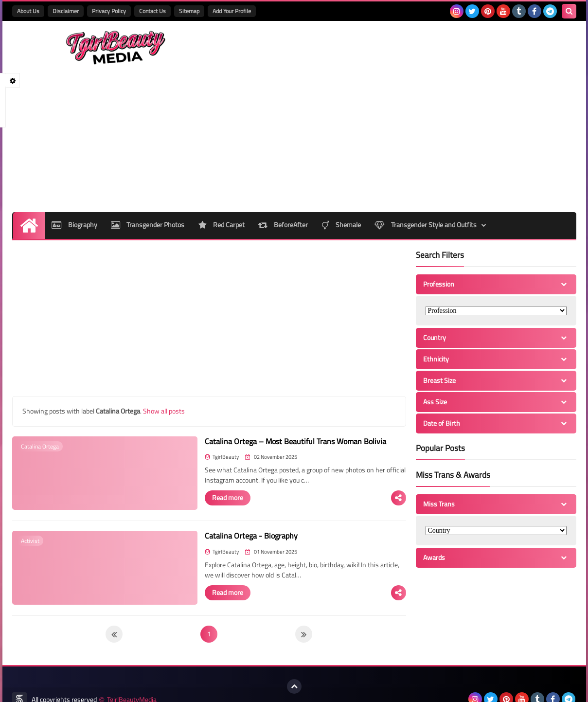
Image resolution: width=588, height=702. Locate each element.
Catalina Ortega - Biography (212, 513)
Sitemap (189, 11)
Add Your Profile (232, 11)
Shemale (344, 190)
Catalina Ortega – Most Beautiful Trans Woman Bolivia (256, 406)
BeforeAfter (285, 190)
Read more (188, 461)
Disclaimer (66, 11)
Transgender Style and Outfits (429, 190)
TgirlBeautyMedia (132, 689)
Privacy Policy (109, 11)
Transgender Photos (148, 190)
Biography (74, 190)
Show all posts (164, 376)
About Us (28, 11)
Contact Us (152, 11)
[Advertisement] (399, 99)
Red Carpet (223, 190)
